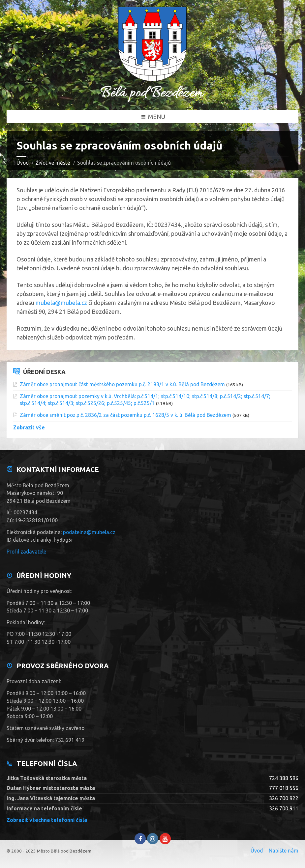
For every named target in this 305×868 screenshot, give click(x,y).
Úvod (23, 163)
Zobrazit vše (29, 427)
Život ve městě (53, 163)
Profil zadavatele (26, 552)
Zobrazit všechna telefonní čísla (47, 820)
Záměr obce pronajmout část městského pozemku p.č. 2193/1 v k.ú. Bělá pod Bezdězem (122, 384)
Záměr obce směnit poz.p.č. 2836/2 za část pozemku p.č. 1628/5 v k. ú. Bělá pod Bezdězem (125, 415)
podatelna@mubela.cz (89, 532)
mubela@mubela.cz (61, 303)
